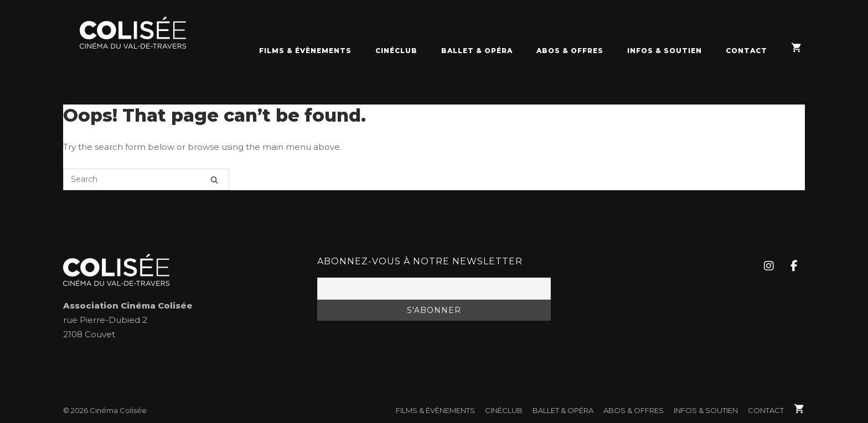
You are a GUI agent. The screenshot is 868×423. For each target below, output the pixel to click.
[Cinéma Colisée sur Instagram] (768, 266)
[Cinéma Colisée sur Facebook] (794, 266)
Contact (746, 51)
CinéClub (396, 51)
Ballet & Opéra (477, 51)
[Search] (214, 179)
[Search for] (146, 179)
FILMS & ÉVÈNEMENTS (305, 51)
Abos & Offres (570, 51)
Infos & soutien (665, 51)
